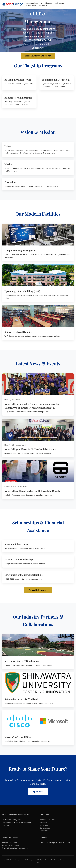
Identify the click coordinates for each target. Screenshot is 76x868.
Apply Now (38, 792)
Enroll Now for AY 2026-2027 (38, 56)
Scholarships (31, 6)
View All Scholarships (38, 590)
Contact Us (43, 6)
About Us (49, 3)
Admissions (60, 3)
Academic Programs (34, 3)
